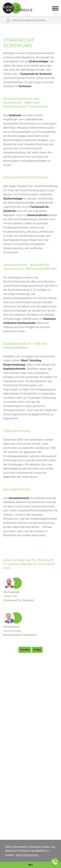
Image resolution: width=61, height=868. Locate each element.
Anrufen (25, 650)
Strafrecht (41, 20)
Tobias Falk (10, 596)
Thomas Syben (12, 631)
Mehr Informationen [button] (27, 855)
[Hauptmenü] (55, 9)
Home (15, 20)
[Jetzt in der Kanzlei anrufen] (55, 862)
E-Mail (37, 650)
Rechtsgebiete (27, 20)
